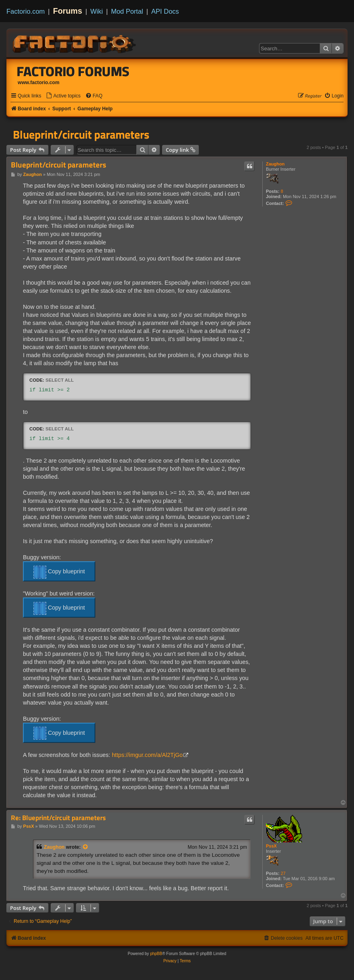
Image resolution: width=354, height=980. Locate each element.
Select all (60, 380)
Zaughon (275, 164)
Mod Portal (127, 11)
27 (283, 873)
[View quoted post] (86, 847)
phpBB (156, 954)
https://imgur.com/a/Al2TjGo (147, 755)
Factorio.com (26, 11)
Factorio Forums (73, 71)
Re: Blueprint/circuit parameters (58, 818)
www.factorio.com (39, 83)
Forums (68, 11)
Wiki (97, 11)
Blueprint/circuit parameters (81, 134)
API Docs (165, 11)
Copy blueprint (59, 572)
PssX (271, 846)
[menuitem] (63, 96)
